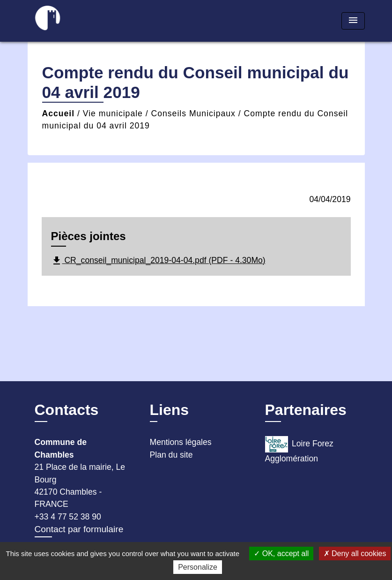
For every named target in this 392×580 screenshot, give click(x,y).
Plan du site (171, 455)
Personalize (198, 567)
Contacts (67, 410)
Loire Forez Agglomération (299, 450)
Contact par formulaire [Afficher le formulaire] (79, 529)
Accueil (59, 113)
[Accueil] (86, 21)
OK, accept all (281, 554)
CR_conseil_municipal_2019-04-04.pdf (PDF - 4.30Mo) (158, 261)
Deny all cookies (355, 554)
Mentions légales (181, 442)
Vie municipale (113, 113)
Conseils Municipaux (193, 113)
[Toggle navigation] (353, 21)
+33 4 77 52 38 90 (68, 517)
